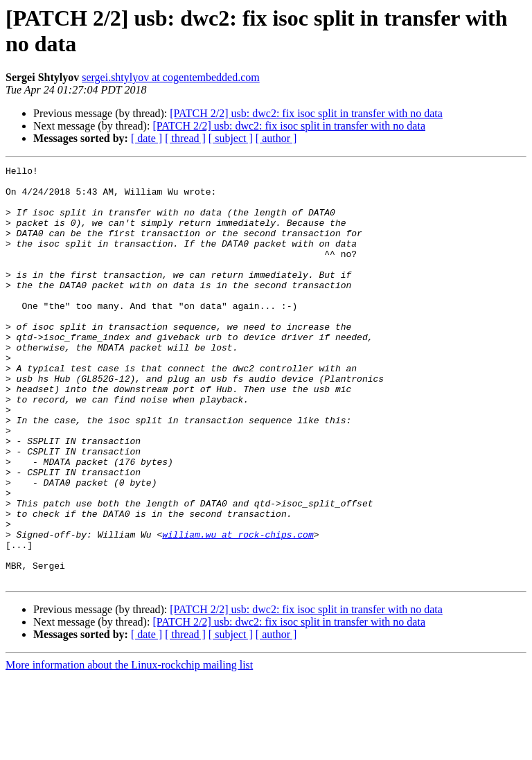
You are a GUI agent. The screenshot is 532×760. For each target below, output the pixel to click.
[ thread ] (185, 138)
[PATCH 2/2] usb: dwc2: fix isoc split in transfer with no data (306, 113)
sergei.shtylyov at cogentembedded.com (171, 77)
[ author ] (276, 138)
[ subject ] (231, 138)
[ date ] (147, 138)
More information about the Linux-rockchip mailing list (129, 748)
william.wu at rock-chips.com (238, 609)
